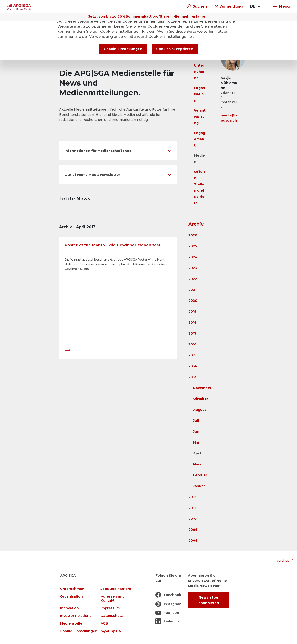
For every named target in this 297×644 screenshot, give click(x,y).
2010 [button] (192, 519)
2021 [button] (192, 290)
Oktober (201, 399)
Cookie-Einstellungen (79, 631)
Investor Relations (76, 616)
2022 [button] (193, 279)
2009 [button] (193, 530)
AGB (104, 623)
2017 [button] (192, 333)
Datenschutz (112, 616)
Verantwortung (200, 117)
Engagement (200, 139)
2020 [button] (193, 301)
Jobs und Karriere (116, 589)
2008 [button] (193, 541)
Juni (197, 431)
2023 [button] (193, 268)
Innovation (69, 608)
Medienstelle (71, 623)
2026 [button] (193, 235)
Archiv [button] (196, 224)
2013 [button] (192, 377)
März (197, 464)
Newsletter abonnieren (209, 600)
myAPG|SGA (111, 631)
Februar (200, 475)
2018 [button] (192, 322)
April (197, 453)
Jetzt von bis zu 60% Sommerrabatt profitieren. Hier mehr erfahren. (148, 16)
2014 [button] (193, 366)
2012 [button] (192, 497)
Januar (199, 486)
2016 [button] (192, 344)
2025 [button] (193, 246)
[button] (118, 150)
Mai (196, 442)
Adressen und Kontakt (113, 599)
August (200, 410)
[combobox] (255, 6)
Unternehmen (199, 72)
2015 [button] (192, 355)
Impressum (110, 608)
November (202, 388)
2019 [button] (192, 312)
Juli (196, 421)
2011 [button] (192, 508)
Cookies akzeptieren (175, 49)
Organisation (200, 94)
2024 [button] (193, 257)
